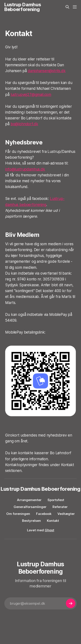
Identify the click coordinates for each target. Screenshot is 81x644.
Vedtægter (66, 514)
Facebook (44, 514)
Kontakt (53, 521)
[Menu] (75, 7)
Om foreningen (18, 514)
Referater (60, 507)
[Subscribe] (71, 603)
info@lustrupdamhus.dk (25, 169)
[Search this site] (67, 7)
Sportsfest (56, 500)
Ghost (49, 530)
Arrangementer (29, 500)
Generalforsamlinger (30, 507)
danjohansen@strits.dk (47, 71)
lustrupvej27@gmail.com (31, 95)
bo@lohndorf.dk (24, 124)
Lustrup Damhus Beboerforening (23, 7)
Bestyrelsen (31, 521)
